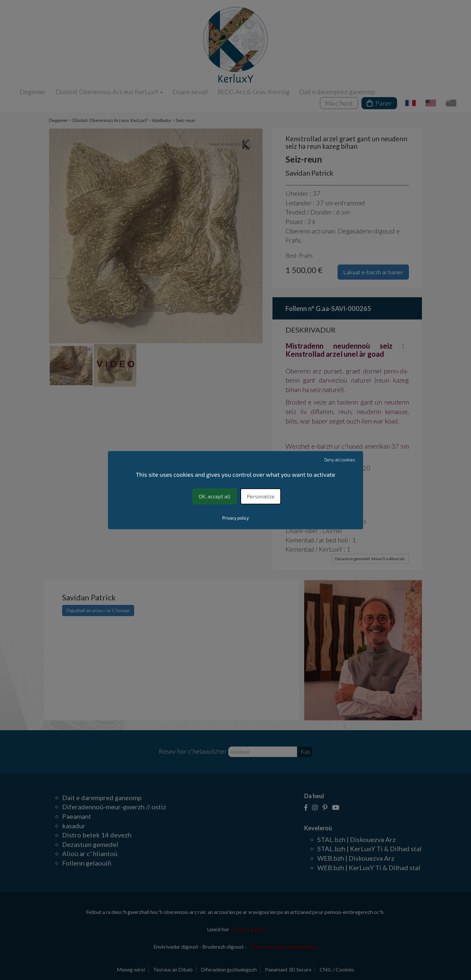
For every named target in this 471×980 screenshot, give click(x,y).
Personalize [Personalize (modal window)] (261, 496)
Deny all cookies (340, 460)
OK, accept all (215, 496)
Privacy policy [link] (235, 518)
